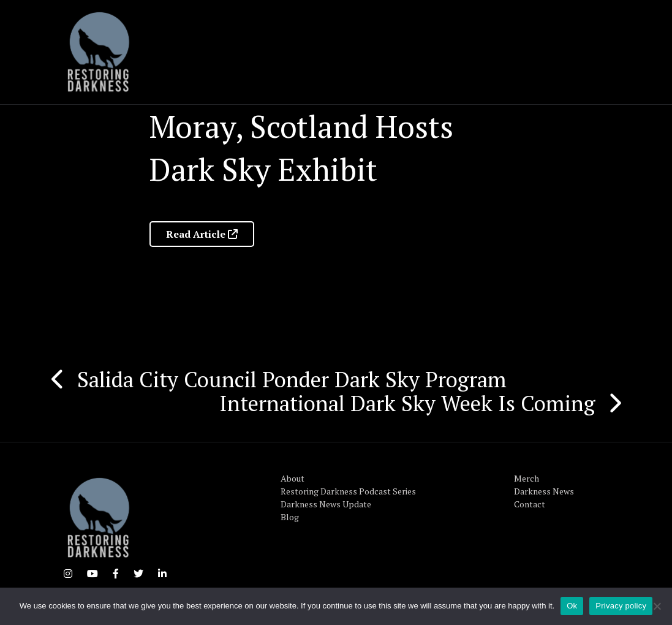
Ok (572, 606)
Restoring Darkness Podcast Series (348, 491)
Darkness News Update (326, 504)
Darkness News (544, 491)
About (293, 478)
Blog (290, 517)
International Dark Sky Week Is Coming (407, 403)
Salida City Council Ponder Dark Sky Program (292, 379)
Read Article (202, 234)
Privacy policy (621, 606)
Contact (530, 504)
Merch (527, 478)
